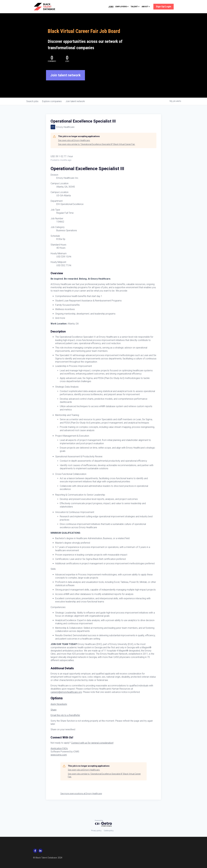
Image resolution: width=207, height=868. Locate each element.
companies (53, 108)
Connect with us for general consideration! (92, 749)
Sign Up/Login (164, 7)
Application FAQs (59, 755)
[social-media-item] (35, 851)
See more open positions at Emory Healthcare (81, 800)
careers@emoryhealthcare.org (66, 698)
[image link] (48, 6)
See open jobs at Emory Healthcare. (74, 147)
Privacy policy (96, 831)
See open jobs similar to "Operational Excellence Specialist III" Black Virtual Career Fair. (97, 151)
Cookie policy (109, 831)
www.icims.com (59, 761)
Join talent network (65, 82)
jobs (33, 108)
